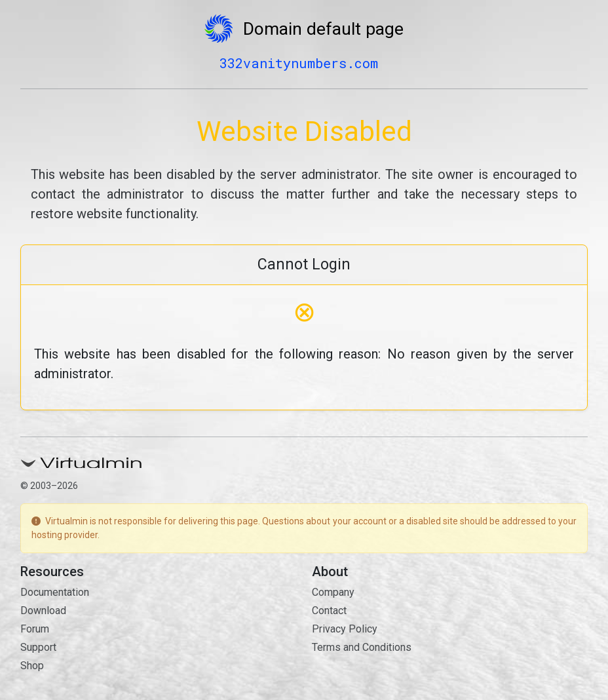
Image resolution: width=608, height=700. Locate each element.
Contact (329, 611)
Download (43, 611)
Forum (35, 629)
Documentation (55, 592)
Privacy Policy (345, 629)
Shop (32, 666)
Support (38, 647)
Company (333, 592)
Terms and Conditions (362, 647)
